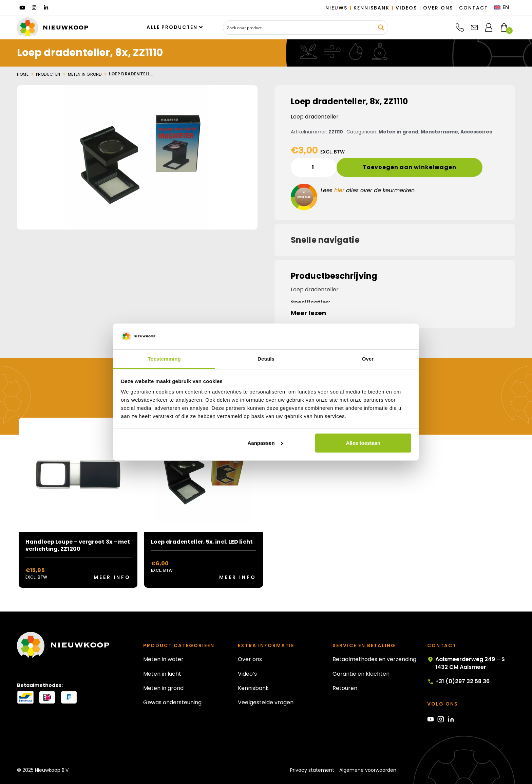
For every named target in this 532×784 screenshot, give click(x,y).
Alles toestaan (363, 443)
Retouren (345, 688)
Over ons (250, 659)
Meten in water (163, 659)
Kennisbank (253, 688)
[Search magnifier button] (381, 28)
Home (23, 74)
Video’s (247, 674)
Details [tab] (266, 359)
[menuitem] (502, 8)
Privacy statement (312, 770)
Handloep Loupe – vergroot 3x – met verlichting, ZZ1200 (78, 545)
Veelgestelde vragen (266, 702)
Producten (48, 74)
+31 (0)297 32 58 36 (458, 681)
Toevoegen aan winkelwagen (410, 167)
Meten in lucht (162, 674)
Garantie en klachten (361, 674)
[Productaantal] (314, 167)
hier (339, 190)
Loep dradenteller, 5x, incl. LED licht (202, 542)
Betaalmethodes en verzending (374, 659)
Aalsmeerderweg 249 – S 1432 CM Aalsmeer (466, 663)
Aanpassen (265, 443)
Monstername (439, 132)
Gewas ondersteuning (172, 702)
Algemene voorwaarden (368, 770)
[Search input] (299, 28)
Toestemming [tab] (164, 359)
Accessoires (476, 132)
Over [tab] (368, 359)
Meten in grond (85, 74)
